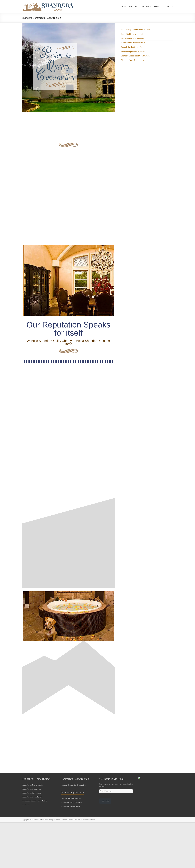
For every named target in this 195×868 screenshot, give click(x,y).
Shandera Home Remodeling (133, 60)
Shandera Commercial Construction (135, 56)
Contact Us (168, 6)
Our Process (145, 6)
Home (123, 6)
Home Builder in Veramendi (132, 34)
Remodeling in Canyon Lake (132, 47)
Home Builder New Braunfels (133, 43)
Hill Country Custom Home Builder (135, 30)
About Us (133, 6)
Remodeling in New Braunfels (133, 51)
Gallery (157, 6)
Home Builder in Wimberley (132, 38)
